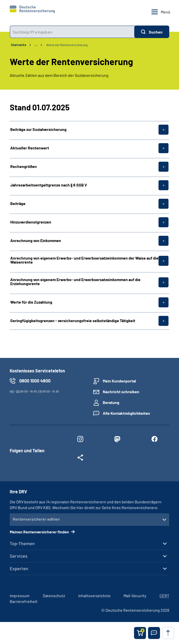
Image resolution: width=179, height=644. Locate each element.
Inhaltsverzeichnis (94, 596)
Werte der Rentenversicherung (67, 45)
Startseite (19, 45)
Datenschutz (54, 596)
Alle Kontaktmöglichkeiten (126, 413)
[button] (154, 633)
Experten (19, 568)
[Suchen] (152, 32)
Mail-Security (135, 596)
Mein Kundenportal (119, 381)
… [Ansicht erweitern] (36, 45)
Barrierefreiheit (24, 601)
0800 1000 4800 (35, 381)
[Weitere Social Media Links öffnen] (80, 459)
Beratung (111, 402)
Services (19, 556)
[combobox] (72, 32)
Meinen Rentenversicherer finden (40, 532)
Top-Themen (22, 543)
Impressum (20, 596)
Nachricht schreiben (121, 392)
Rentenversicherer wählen (36, 519)
